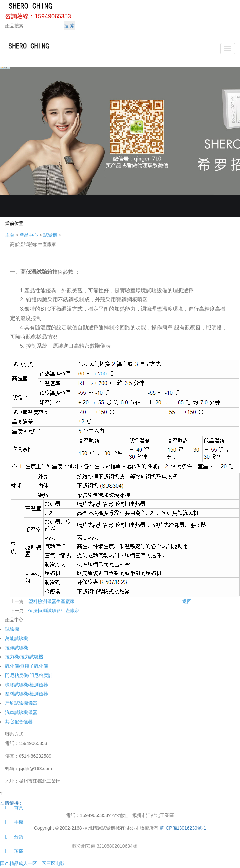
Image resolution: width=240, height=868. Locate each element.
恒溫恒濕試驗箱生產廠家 (54, 611)
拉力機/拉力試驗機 (24, 657)
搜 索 (69, 26)
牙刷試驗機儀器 (21, 703)
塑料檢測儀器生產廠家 (52, 601)
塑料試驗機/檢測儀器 (26, 694)
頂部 (12, 851)
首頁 (12, 808)
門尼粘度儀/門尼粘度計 (29, 675)
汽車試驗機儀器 (21, 712)
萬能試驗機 (17, 638)
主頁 (10, 235)
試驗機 (50, 235)
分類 (12, 837)
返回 (187, 601)
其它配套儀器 (19, 722)
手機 (12, 822)
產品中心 (29, 235)
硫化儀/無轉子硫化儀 (26, 666)
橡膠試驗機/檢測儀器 (26, 685)
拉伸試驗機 (17, 648)
